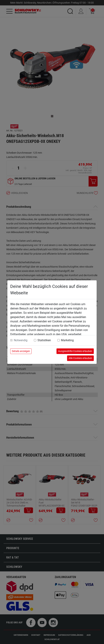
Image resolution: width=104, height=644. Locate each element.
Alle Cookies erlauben (80, 358)
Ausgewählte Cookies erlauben (75, 351)
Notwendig (21, 340)
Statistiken (44, 340)
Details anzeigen (21, 351)
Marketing (67, 340)
